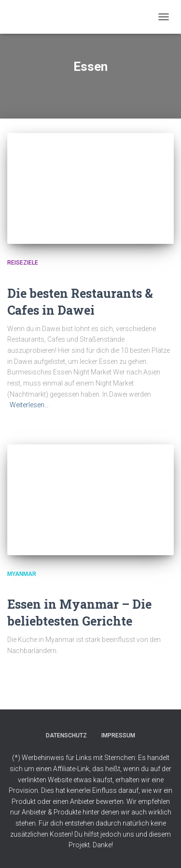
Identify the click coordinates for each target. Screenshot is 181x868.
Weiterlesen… (29, 405)
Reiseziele (23, 263)
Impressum (118, 735)
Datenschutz (66, 735)
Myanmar (22, 574)
